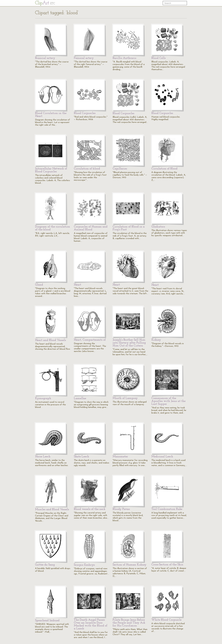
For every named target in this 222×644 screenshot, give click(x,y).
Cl (45, 3)
